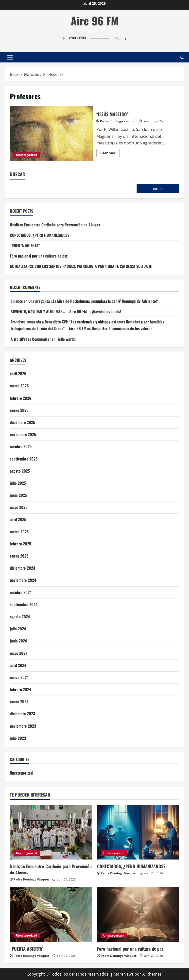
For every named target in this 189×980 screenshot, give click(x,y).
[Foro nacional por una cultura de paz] (138, 915)
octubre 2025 (21, 446)
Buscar (17, 174)
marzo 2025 (19, 532)
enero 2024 (19, 701)
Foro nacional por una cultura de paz (39, 256)
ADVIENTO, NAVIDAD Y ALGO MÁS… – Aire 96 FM (49, 311)
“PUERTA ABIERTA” (25, 245)
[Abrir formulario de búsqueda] (182, 57)
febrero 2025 (20, 544)
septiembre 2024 (24, 604)
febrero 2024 (20, 689)
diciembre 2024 (22, 568)
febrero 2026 (21, 398)
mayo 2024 (19, 653)
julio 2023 (18, 738)
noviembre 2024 (23, 580)
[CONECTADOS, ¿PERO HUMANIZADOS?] (138, 832)
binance (17, 301)
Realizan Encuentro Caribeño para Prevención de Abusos (55, 225)
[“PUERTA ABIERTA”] (51, 915)
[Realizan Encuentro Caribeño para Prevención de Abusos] (51, 832)
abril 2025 (18, 519)
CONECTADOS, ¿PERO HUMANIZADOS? (40, 235)
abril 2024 (18, 665)
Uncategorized (27, 155)
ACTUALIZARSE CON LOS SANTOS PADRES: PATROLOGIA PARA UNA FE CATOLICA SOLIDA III (81, 266)
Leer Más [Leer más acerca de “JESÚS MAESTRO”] (110, 154)
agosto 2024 (20, 617)
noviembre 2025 (23, 434)
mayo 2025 (19, 507)
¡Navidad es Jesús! (107, 311)
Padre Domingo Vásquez (118, 121)
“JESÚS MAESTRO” (51, 134)
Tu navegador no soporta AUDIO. (95, 38)
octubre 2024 (21, 592)
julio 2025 (18, 483)
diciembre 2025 (22, 422)
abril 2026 (18, 374)
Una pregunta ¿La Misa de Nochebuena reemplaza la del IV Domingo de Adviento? (93, 301)
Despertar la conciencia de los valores (122, 328)
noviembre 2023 (23, 726)
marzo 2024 (19, 677)
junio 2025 (18, 495)
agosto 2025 (20, 471)
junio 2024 (18, 641)
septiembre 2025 (24, 459)
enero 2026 (19, 410)
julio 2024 (18, 629)
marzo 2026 (19, 386)
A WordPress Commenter (31, 339)
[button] (10, 57)
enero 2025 (19, 556)
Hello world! (66, 339)
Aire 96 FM (95, 21)
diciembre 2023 (22, 714)
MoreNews (124, 974)
